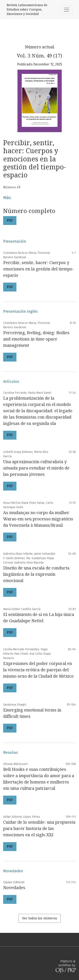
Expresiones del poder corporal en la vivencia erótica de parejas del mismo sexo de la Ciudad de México (38, 670)
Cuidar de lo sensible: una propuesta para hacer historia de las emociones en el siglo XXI (39, 828)
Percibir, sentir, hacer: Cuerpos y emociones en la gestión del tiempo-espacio (38, 269)
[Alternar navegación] (67, 10)
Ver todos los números (40, 918)
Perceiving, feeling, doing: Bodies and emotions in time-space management (36, 339)
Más (7, 198)
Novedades (14, 888)
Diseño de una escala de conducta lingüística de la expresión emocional (36, 574)
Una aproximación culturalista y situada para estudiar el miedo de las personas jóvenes (36, 468)
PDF (10, 220)
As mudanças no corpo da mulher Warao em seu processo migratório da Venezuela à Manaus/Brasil (38, 519)
